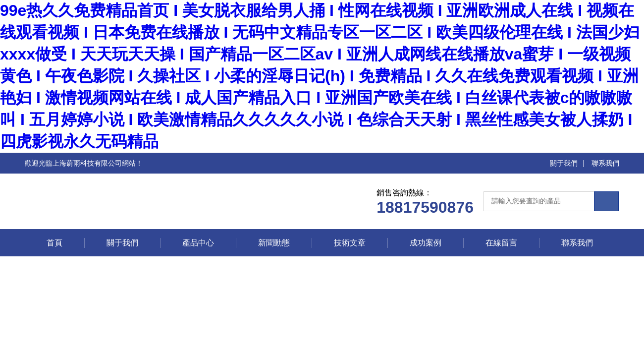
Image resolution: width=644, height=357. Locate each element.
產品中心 (198, 243)
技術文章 (350, 243)
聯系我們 (605, 163)
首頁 (54, 243)
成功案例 (426, 243)
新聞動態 (274, 243)
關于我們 (564, 163)
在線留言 (501, 243)
